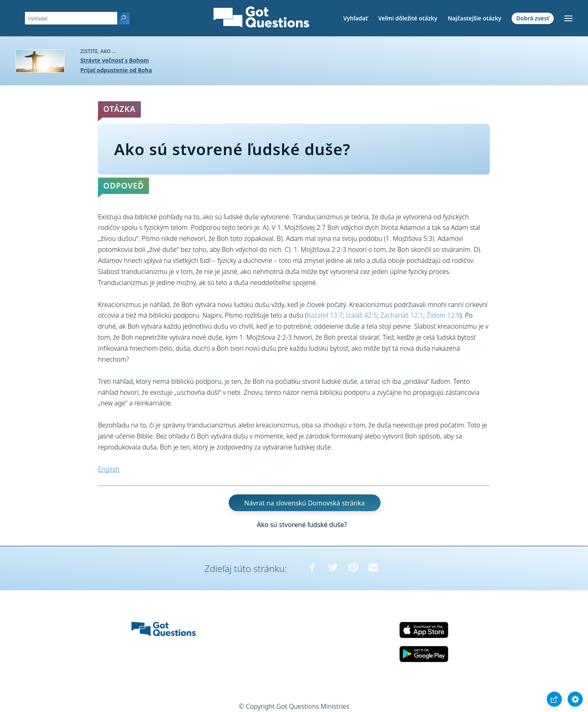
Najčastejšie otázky (474, 18)
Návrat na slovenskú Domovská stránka (304, 503)
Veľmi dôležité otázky (408, 18)
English (109, 469)
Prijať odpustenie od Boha (116, 70)
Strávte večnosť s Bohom (115, 60)
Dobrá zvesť (533, 18)
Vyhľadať (355, 18)
